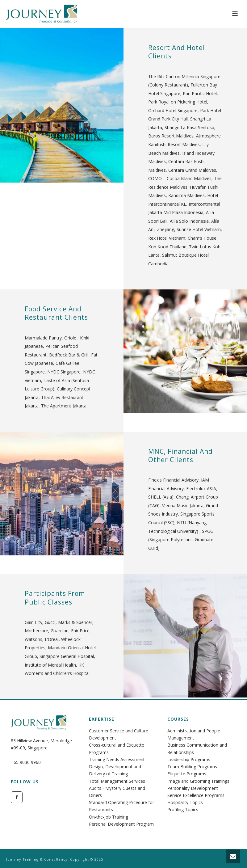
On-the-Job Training (109, 817)
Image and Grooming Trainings (198, 781)
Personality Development (193, 788)
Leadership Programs (189, 759)
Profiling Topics (183, 809)
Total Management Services (117, 781)
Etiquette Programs (187, 774)
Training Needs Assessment (117, 759)
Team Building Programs (192, 767)
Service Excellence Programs (196, 795)
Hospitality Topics (185, 802)
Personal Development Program (121, 824)
